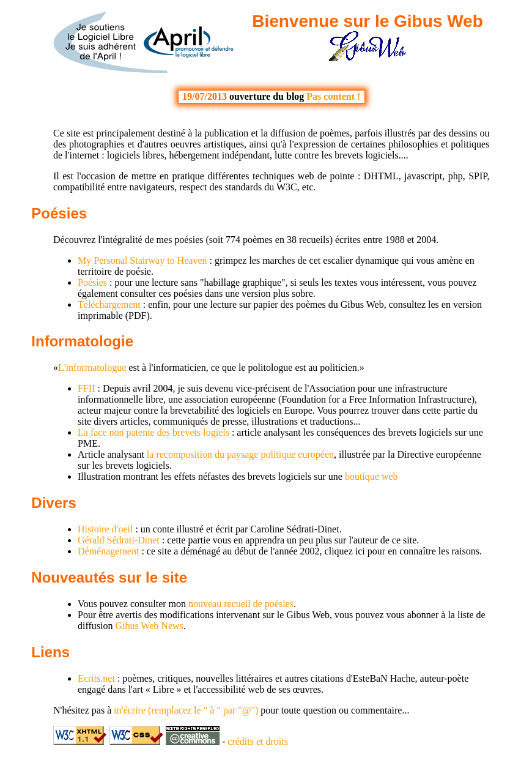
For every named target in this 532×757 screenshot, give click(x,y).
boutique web (371, 476)
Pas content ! (333, 96)
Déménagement (108, 551)
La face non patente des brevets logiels (153, 432)
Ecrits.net (96, 678)
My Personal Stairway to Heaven (142, 260)
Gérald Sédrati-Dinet (119, 540)
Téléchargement (109, 304)
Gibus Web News (149, 626)
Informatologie (82, 341)
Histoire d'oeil (105, 529)
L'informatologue (92, 367)
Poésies (59, 213)
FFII (86, 388)
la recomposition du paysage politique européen (240, 454)
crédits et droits (258, 741)
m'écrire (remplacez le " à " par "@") (186, 710)
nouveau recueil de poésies (241, 604)
